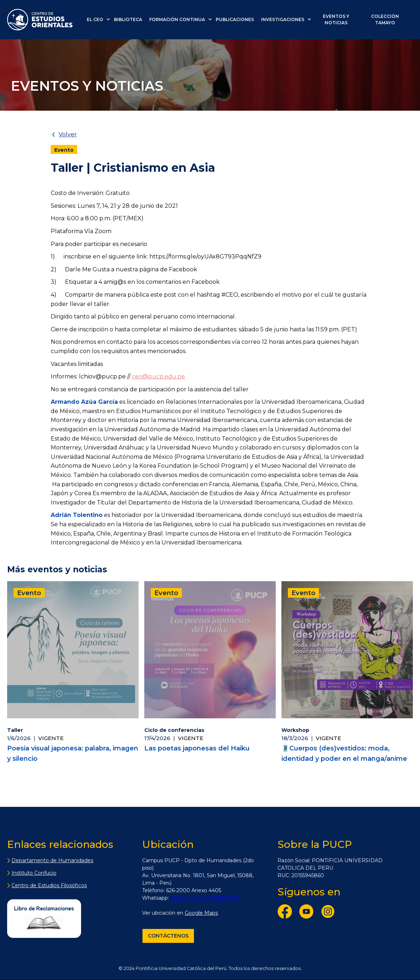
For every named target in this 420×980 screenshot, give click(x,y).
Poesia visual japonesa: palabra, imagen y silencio (73, 753)
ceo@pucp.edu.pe (158, 376)
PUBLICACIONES (235, 19)
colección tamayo (385, 19)
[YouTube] (308, 913)
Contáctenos (168, 936)
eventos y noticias (336, 19)
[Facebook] (287, 913)
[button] (100, 20)
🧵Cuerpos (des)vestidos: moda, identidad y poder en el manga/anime (344, 753)
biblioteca (128, 19)
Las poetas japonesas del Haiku (197, 748)
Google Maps (201, 913)
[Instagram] (330, 913)
